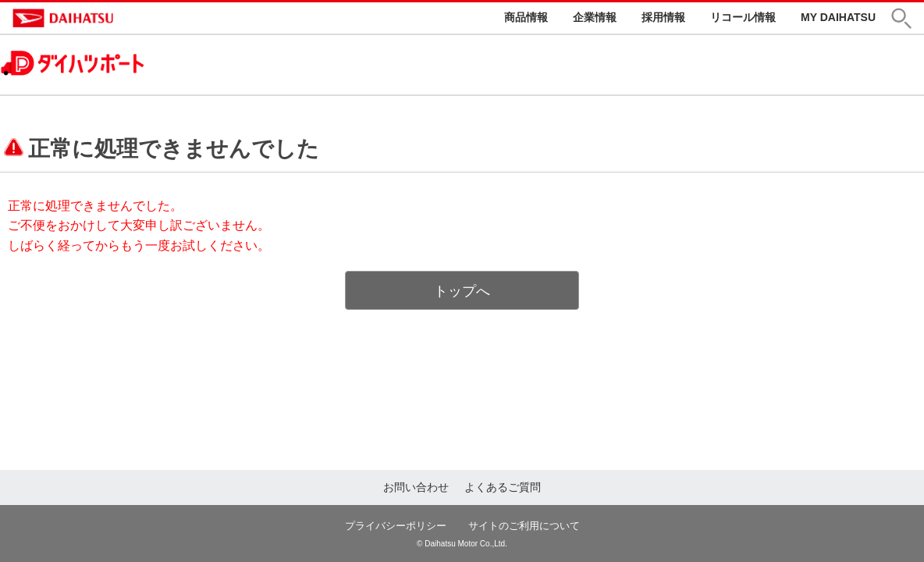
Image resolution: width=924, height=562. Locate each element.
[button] (908, 18)
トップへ (462, 291)
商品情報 (526, 17)
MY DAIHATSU (838, 17)
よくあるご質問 (503, 487)
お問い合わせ (416, 487)
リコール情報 (743, 17)
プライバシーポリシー (396, 526)
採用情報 (663, 17)
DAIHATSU (130, 18)
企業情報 (595, 17)
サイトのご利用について (524, 526)
